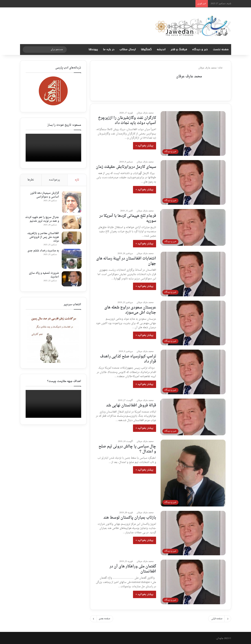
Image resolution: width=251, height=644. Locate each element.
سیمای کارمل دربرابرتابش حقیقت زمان (126, 166)
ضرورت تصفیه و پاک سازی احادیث (43, 277)
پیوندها (93, 49)
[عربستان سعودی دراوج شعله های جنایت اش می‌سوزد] (193, 322)
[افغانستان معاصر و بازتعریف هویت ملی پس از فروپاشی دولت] (71, 239)
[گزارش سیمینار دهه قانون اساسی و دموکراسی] (71, 202)
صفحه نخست (221, 49)
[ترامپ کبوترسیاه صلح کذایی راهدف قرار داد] (193, 371)
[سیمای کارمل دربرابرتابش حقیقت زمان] (193, 181)
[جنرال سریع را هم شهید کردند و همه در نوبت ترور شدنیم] (71, 223)
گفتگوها (146, 49)
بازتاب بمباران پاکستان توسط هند (130, 517)
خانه (222, 68)
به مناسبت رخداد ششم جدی (43, 252)
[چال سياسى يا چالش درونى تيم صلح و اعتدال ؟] (193, 472)
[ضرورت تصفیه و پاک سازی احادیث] (71, 280)
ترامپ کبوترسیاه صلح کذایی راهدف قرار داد (128, 358)
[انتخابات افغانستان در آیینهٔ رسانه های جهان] (193, 273)
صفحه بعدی (102, 618)
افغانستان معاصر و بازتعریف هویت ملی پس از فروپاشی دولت (43, 239)
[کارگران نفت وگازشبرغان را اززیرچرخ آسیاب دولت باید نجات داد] (193, 132)
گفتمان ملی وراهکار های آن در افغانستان (133, 568)
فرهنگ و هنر (179, 49)
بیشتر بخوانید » (145, 145)
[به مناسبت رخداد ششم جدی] (71, 260)
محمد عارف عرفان (189, 77)
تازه (77, 180)
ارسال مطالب (128, 49)
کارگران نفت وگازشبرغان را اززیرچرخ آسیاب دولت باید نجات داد (127, 119)
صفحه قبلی (220, 618)
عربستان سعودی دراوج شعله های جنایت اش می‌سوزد (130, 309)
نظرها (31, 180)
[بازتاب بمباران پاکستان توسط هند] (193, 532)
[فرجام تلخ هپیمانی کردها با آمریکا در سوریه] (193, 226)
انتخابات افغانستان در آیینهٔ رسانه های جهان (126, 260)
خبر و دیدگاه (200, 49)
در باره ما (109, 49)
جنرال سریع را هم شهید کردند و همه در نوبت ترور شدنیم (44, 221)
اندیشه (161, 49)
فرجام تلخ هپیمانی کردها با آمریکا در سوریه (128, 217)
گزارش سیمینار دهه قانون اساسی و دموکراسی (44, 195)
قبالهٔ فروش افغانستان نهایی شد (131, 404)
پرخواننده (54, 180)
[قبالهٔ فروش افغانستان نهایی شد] (193, 416)
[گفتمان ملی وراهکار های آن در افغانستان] (193, 581)
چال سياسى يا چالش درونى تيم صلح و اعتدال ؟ (127, 448)
